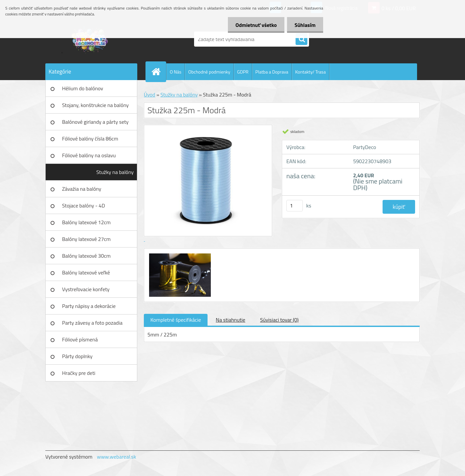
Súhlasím (304, 25)
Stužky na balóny (115, 172)
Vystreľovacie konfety (86, 289)
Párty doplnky (77, 356)
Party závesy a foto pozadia (92, 323)
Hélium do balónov (83, 88)
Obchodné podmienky (209, 72)
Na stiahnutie (231, 320)
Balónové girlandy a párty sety (95, 122)
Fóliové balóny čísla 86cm (90, 139)
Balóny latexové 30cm (86, 256)
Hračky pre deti (79, 373)
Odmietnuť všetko (254, 25)
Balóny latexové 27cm (86, 239)
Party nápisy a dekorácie (89, 306)
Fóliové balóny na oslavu (89, 155)
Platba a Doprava (272, 72)
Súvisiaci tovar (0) (279, 320)
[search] (301, 39)
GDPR (243, 72)
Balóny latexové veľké (86, 272)
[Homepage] (159, 72)
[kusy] (295, 206)
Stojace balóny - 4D (84, 206)
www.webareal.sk (117, 457)
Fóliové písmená (80, 339)
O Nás (176, 72)
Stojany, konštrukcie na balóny (95, 105)
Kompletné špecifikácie (176, 320)
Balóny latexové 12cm (86, 222)
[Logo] (90, 39)
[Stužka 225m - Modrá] (179, 254)
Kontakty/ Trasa (310, 72)
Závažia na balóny (82, 189)
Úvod (150, 95)
